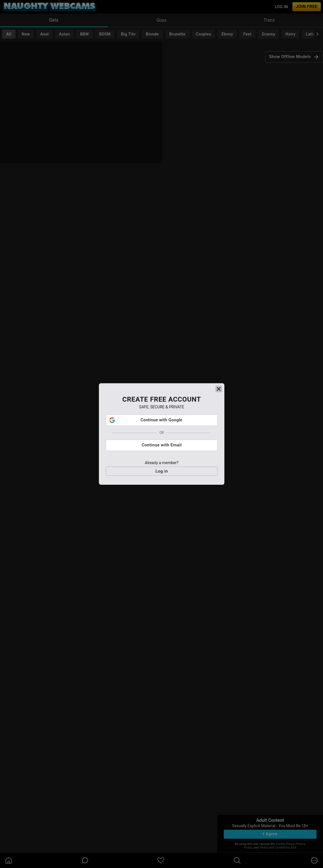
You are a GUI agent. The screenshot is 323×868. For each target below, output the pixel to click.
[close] (219, 393)
